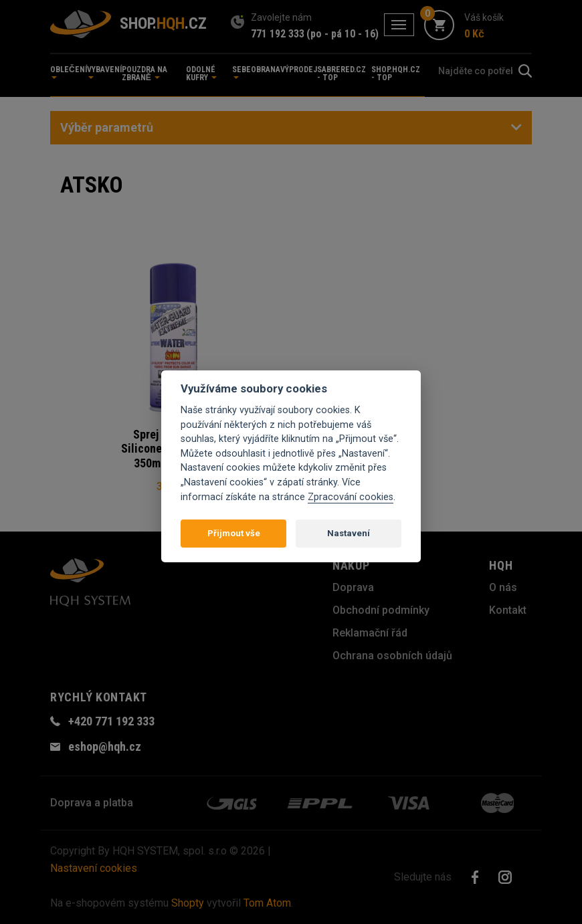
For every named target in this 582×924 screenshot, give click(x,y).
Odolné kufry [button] (201, 74)
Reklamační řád (370, 633)
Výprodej (299, 70)
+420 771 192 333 (111, 721)
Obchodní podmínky (381, 610)
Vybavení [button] (104, 72)
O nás (503, 587)
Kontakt (508, 610)
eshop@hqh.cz (105, 746)
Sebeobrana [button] (256, 72)
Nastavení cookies (94, 868)
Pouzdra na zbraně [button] (144, 74)
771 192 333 (278, 34)
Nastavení (349, 533)
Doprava (353, 587)
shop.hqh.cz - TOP (396, 74)
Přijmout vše (234, 533)
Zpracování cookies (351, 497)
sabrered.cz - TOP (342, 74)
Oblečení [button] (69, 72)
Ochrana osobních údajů (392, 656)
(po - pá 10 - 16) (343, 34)
